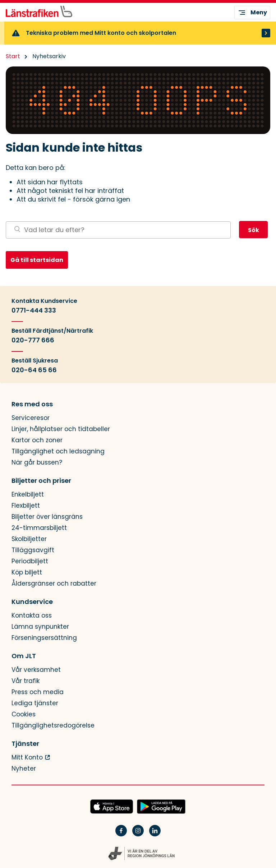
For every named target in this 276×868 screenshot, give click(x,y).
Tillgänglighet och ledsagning (58, 451)
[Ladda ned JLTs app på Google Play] (161, 807)
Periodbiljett (30, 561)
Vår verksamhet (36, 670)
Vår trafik (26, 681)
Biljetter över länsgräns (47, 517)
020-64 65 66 (34, 370)
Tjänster (25, 744)
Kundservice (32, 602)
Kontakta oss (32, 616)
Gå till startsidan (37, 260)
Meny (252, 13)
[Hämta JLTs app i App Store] (112, 807)
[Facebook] (121, 835)
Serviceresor (31, 418)
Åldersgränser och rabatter (54, 584)
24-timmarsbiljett (39, 528)
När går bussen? (37, 463)
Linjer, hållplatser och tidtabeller (61, 429)
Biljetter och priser (41, 481)
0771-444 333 (34, 310)
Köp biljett (27, 572)
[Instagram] (138, 835)
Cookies (24, 714)
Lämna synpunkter (40, 627)
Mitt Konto (27, 758)
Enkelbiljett (28, 495)
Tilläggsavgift (33, 550)
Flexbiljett (26, 506)
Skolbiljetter (29, 539)
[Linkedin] (155, 835)
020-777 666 (33, 340)
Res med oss (32, 404)
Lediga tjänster (35, 703)
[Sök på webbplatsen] (118, 230)
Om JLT (24, 656)
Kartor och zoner (37, 440)
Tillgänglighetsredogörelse (53, 726)
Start (13, 56)
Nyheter (24, 769)
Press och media (38, 692)
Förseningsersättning (44, 638)
